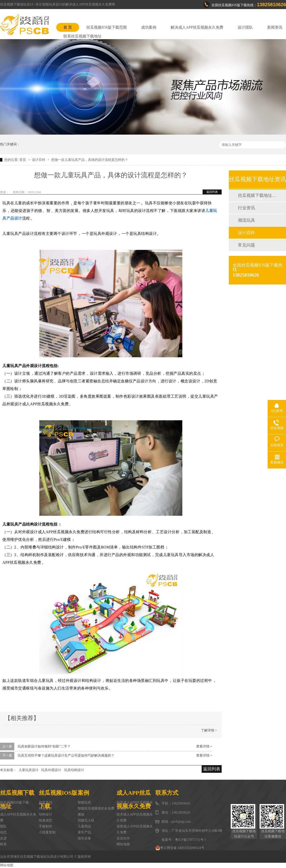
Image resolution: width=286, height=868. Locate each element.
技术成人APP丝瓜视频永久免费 (135, 817)
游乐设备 (84, 838)
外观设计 (46, 808)
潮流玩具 (246, 220)
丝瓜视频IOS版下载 (14, 802)
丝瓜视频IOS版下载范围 (107, 27)
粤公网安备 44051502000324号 (180, 848)
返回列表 (212, 192)
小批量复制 (47, 832)
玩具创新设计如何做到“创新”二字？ (44, 746)
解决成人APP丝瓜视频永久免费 (197, 27)
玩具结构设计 (74, 770)
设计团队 (245, 27)
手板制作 (46, 826)
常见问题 (246, 245)
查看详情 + (204, 746)
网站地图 (123, 844)
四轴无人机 (86, 820)
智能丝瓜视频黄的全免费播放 (96, 811)
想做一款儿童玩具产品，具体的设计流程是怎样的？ (90, 160)
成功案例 (149, 27)
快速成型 (46, 820)
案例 (3, 808)
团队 (3, 826)
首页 (23, 160)
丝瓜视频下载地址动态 (257, 195)
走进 (3, 838)
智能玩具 (84, 802)
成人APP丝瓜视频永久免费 (18, 817)
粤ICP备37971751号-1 (191, 840)
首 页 (68, 27)
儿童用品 (84, 826)
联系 (3, 844)
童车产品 (84, 832)
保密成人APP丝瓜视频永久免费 (135, 829)
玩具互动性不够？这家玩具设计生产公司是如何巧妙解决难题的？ (66, 755)
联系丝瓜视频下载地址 (82, 36)
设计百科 (39, 160)
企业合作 (123, 838)
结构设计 (46, 814)
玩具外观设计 (51, 770)
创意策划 (46, 802)
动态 (3, 832)
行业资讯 (246, 208)
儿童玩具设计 (29, 770)
